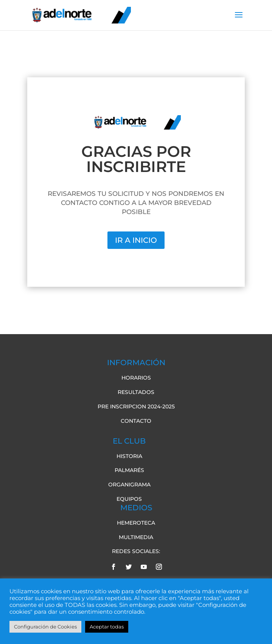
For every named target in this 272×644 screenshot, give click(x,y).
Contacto (136, 421)
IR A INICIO (136, 240)
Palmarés (129, 470)
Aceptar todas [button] (107, 627)
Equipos (129, 499)
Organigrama (129, 485)
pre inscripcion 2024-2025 (136, 406)
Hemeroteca (136, 523)
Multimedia (136, 537)
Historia (129, 456)
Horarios (136, 378)
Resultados (136, 392)
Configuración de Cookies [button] (45, 627)
